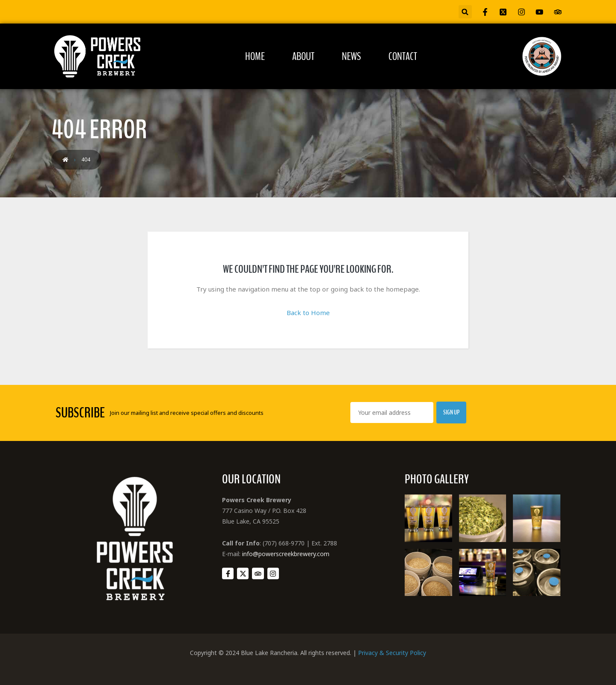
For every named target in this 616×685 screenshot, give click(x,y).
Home (255, 56)
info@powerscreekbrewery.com (286, 554)
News (351, 56)
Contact (403, 56)
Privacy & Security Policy (392, 653)
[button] (465, 12)
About (303, 56)
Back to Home (308, 313)
